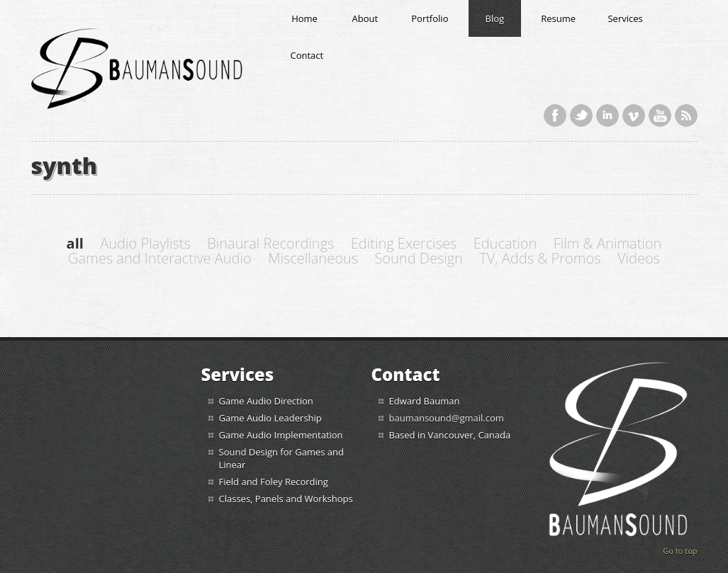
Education (505, 243)
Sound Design (419, 258)
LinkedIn (607, 115)
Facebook (555, 115)
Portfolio (430, 18)
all (75, 243)
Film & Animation (608, 243)
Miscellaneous (313, 258)
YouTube (660, 115)
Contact (307, 55)
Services (625, 18)
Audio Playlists (145, 243)
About (365, 18)
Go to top (680, 551)
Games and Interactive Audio (160, 258)
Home (304, 18)
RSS (686, 115)
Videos (639, 258)
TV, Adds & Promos (540, 258)
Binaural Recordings (270, 243)
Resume (558, 18)
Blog (495, 18)
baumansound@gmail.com (447, 418)
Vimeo (634, 115)
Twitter (581, 115)
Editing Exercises (404, 243)
